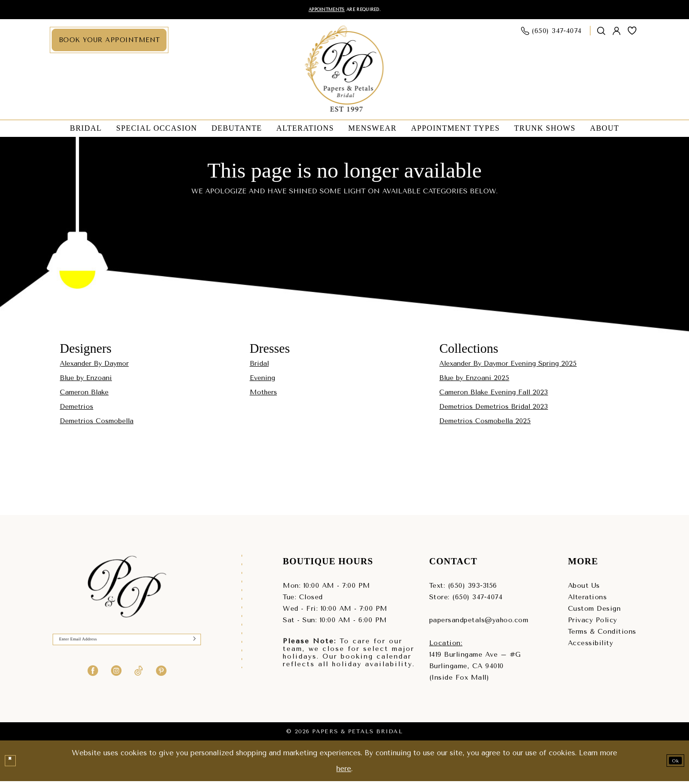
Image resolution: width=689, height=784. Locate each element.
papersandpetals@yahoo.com (479, 623)
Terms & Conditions (602, 634)
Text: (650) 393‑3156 (463, 588)
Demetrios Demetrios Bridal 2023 (494, 409)
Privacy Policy (593, 623)
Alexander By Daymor (94, 366)
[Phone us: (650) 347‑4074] (552, 34)
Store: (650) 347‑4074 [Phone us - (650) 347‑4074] (466, 600)
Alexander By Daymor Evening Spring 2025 (508, 366)
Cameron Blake (84, 395)
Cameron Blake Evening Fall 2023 (494, 395)
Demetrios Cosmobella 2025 (485, 424)
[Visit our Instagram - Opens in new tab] (116, 679)
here (344, 772)
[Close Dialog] (13, 764)
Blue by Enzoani (86, 381)
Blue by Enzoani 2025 (474, 381)
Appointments (315, 11)
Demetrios (77, 409)
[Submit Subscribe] (191, 645)
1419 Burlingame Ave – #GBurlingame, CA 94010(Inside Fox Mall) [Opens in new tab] (475, 669)
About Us (584, 588)
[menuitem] (109, 43)
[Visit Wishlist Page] (632, 34)
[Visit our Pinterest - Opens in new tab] (161, 679)
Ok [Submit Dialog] (671, 763)
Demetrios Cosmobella (97, 424)
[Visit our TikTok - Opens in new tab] (139, 679)
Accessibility (591, 646)
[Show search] (601, 34)
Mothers (263, 395)
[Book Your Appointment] (109, 43)
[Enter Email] (127, 645)
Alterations (588, 600)
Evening (262, 381)
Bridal (259, 366)
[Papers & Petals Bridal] (345, 72)
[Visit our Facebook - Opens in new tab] (93, 679)
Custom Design (595, 611)
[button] (617, 34)
